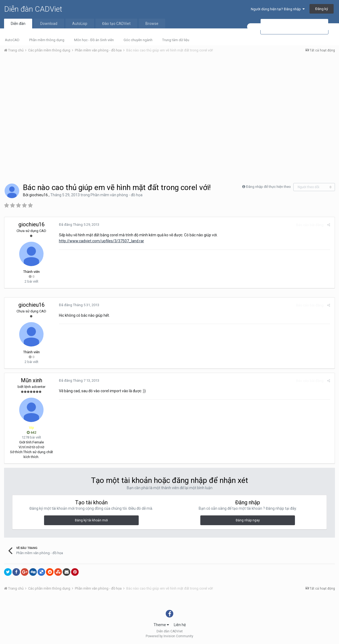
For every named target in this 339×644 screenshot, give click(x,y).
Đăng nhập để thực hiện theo (268, 187)
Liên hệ (180, 625)
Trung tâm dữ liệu (176, 40)
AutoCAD (12, 40)
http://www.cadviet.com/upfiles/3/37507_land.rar (101, 241)
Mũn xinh (31, 380)
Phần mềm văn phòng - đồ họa (117, 195)
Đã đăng (79, 225)
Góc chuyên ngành (138, 40)
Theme (161, 625)
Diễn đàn (18, 24)
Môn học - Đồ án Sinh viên (94, 40)
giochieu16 (39, 195)
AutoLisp (80, 24)
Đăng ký (322, 9)
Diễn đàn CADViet (33, 9)
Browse (152, 24)
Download (49, 24)
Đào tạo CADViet (116, 24)
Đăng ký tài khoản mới (91, 520)
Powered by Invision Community (170, 636)
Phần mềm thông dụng (47, 40)
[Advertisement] (170, 98)
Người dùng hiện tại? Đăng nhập (278, 9)
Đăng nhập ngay (248, 520)
